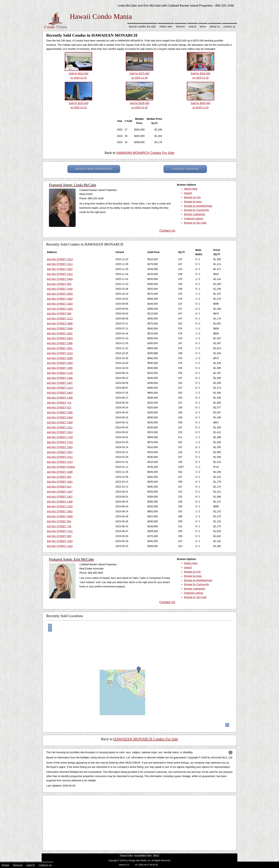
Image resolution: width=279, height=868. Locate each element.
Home (6, 865)
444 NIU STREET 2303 (60, 447)
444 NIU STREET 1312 (60, 274)
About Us (215, 26)
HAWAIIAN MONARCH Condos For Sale (145, 153)
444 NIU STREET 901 (59, 521)
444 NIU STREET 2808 (60, 358)
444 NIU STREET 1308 (60, 398)
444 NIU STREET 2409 (60, 289)
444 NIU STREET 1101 (60, 531)
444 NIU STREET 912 (59, 407)
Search (192, 26)
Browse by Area (193, 202)
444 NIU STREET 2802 (60, 511)
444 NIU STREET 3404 (60, 279)
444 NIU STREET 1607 (60, 269)
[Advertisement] (139, 822)
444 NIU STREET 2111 (60, 319)
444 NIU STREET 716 (59, 526)
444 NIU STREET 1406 (60, 378)
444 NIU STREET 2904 (60, 299)
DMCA (156, 855)
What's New (166, 26)
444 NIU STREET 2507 (60, 452)
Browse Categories (195, 214)
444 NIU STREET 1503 (60, 541)
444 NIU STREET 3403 (60, 393)
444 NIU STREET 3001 (60, 348)
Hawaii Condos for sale (142, 26)
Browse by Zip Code (195, 223)
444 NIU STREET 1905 (60, 368)
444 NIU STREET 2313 (60, 462)
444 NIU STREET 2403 (60, 309)
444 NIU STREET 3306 (60, 472)
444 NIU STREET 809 (59, 536)
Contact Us (230, 26)
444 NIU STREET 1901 (60, 482)
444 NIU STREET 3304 (60, 363)
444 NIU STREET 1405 (60, 502)
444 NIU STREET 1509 (60, 422)
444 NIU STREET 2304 (60, 417)
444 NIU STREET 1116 (60, 373)
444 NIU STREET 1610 (60, 546)
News (203, 26)
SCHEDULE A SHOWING (185, 169)
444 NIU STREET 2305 (60, 412)
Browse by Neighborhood (198, 206)
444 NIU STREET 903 (59, 477)
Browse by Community (197, 210)
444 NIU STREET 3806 (60, 323)
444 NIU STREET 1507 (60, 492)
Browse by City (192, 197)
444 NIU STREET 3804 (60, 294)
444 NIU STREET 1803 (60, 304)
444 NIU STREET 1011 (60, 457)
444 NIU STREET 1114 (60, 388)
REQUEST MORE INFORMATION (94, 169)
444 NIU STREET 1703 (60, 437)
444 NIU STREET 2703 (60, 442)
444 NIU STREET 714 (59, 403)
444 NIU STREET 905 (59, 284)
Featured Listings (194, 219)
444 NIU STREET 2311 (60, 264)
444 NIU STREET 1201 (60, 506)
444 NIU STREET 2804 (60, 338)
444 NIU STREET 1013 (60, 353)
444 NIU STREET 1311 (60, 427)
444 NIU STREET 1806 (60, 343)
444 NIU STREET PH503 (61, 467)
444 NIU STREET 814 (59, 487)
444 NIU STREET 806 (59, 314)
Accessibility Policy (143, 855)
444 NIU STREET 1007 (60, 497)
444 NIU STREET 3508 (60, 328)
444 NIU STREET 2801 (60, 333)
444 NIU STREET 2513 (60, 259)
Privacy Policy (126, 855)
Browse (181, 26)
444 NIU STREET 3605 (60, 516)
